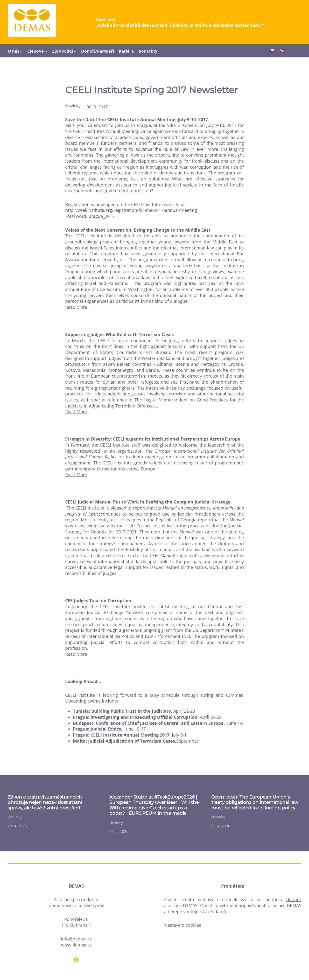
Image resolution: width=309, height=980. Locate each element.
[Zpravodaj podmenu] (75, 51)
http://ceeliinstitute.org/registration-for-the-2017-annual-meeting (131, 210)
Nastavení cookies (183, 925)
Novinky (73, 106)
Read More (76, 307)
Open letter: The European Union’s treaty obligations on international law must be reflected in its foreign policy (255, 803)
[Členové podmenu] (46, 51)
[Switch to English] (282, 51)
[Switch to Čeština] (272, 51)
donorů (294, 899)
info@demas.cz (76, 939)
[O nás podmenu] (21, 51)
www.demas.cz (76, 945)
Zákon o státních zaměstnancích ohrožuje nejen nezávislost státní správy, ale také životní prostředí (45, 803)
